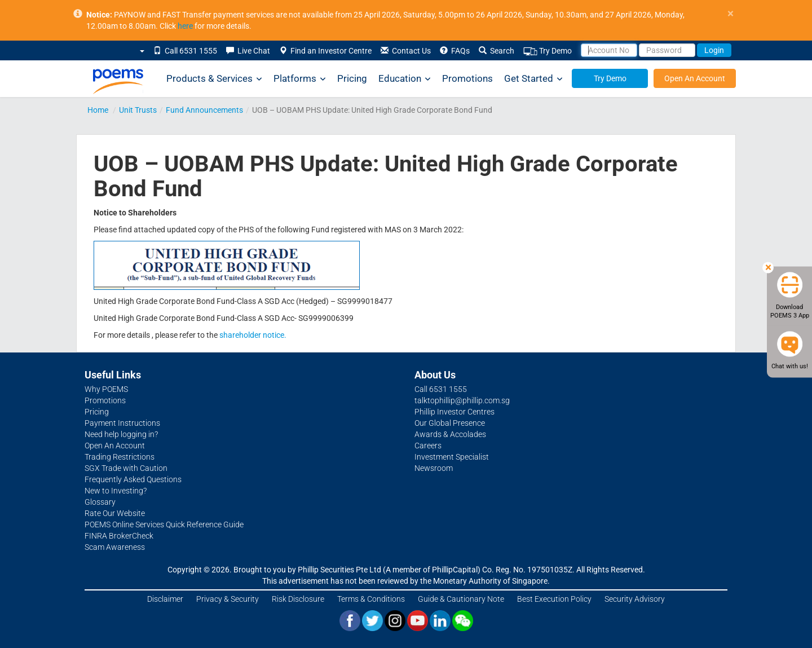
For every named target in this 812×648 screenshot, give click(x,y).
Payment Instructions (122, 423)
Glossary (100, 502)
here (185, 26)
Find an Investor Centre (325, 51)
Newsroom (434, 468)
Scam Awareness (115, 547)
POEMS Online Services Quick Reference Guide (164, 524)
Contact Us (406, 51)
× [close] (731, 14)
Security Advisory (635, 599)
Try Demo (548, 51)
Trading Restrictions (120, 457)
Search (497, 51)
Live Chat (248, 51)
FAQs (455, 51)
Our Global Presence (450, 423)
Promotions (467, 78)
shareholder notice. (253, 335)
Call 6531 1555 (185, 51)
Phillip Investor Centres (454, 412)
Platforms (300, 79)
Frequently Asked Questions (133, 479)
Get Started (533, 79)
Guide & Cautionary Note (461, 599)
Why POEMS (106, 389)
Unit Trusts (138, 110)
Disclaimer (165, 599)
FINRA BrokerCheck (119, 536)
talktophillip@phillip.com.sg (462, 400)
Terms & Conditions (371, 599)
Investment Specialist (452, 457)
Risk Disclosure (298, 599)
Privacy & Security (228, 599)
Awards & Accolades (450, 434)
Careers (428, 446)
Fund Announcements (204, 110)
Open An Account (695, 78)
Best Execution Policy (554, 599)
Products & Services (214, 79)
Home (98, 110)
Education (405, 79)
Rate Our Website (115, 513)
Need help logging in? (121, 434)
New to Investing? (116, 491)
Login (714, 50)
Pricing (352, 78)
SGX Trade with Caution (126, 468)
